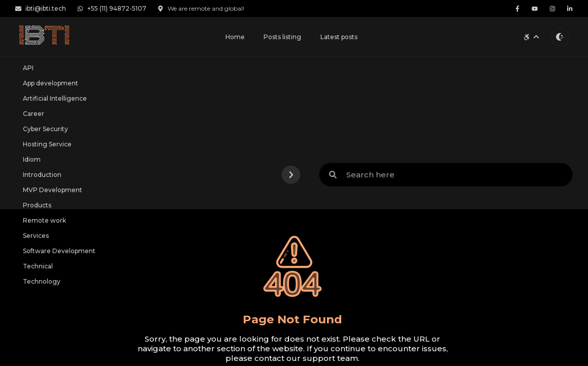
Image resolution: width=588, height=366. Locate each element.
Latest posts (339, 37)
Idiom (32, 159)
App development (51, 83)
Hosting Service (47, 144)
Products (37, 205)
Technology (42, 281)
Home (235, 37)
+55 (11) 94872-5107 (112, 8)
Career (34, 114)
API (28, 68)
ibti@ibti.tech (41, 8)
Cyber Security (45, 129)
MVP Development (53, 190)
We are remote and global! (201, 8)
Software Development (59, 251)
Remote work (44, 220)
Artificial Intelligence (55, 98)
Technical (38, 266)
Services (36, 236)
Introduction (42, 175)
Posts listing (282, 37)
